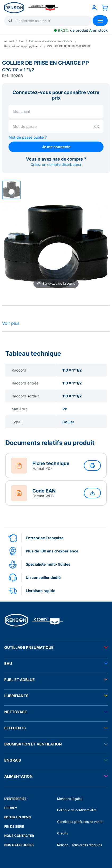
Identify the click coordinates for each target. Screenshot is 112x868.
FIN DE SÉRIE (14, 826)
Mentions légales (70, 799)
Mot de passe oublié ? (28, 137)
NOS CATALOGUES (19, 845)
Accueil (9, 41)
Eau (21, 41)
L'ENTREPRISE (15, 799)
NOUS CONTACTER (19, 836)
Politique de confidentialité (77, 810)
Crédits (63, 833)
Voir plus (11, 323)
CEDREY (11, 808)
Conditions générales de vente (80, 822)
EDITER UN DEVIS (18, 817)
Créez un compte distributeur (56, 164)
